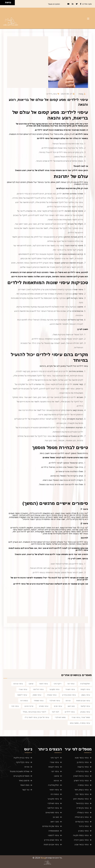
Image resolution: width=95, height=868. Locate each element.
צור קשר (26, 790)
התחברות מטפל (54, 4)
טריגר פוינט (29, 706)
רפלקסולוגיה (85, 684)
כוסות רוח (24, 700)
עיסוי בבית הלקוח (21, 758)
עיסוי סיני (15, 706)
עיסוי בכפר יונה (82, 794)
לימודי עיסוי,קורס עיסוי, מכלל (34, 712)
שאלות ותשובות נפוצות (20, 771)
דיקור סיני (57, 684)
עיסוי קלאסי (85, 706)
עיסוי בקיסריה (83, 808)
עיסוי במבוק (85, 712)
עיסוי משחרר (39, 700)
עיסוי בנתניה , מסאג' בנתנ (80, 723)
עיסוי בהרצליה (82, 771)
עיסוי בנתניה (83, 785)
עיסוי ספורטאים (52, 812)
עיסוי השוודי (70, 689)
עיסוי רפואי (43, 684)
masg (82, 94)
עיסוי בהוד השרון (81, 780)
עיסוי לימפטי (22, 695)
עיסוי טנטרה (52, 695)
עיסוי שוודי (23, 689)
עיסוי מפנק (37, 695)
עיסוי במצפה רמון (81, 799)
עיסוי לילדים (70, 712)
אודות (27, 767)
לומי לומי (55, 712)
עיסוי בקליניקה (23, 762)
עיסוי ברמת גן (83, 762)
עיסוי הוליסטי (38, 689)
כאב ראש (71, 706)
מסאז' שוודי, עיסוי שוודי (81, 717)
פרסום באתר (24, 780)
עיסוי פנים (58, 706)
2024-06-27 (68, 94)
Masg (43, 858)
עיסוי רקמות (85, 689)
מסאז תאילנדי (60, 717)
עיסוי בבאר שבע (82, 844)
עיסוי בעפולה (83, 812)
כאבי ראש (55, 822)
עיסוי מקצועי (54, 689)
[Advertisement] (48, 650)
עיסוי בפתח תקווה (81, 835)
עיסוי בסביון (83, 831)
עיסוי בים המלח (82, 817)
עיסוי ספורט (44, 706)
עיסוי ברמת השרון (81, 776)
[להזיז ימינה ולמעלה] (3, 2)
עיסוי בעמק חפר (82, 790)
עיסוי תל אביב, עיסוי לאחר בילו (37, 717)
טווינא (68, 700)
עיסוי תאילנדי (55, 700)
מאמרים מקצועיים (21, 776)
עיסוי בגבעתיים (82, 822)
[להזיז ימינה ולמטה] (3, 3)
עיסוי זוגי (71, 684)
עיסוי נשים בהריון (69, 695)
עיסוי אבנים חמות (83, 700)
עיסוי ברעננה (83, 767)
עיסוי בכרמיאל (82, 803)
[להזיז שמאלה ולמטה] (2, 3)
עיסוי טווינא (18, 684)
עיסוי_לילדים (53, 94)
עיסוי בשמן (86, 695)
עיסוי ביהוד (84, 826)
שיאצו (31, 684)
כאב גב (56, 817)
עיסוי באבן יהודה (81, 840)
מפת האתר (25, 785)
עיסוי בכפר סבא (82, 758)
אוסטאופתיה (54, 831)
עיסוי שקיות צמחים (51, 826)
